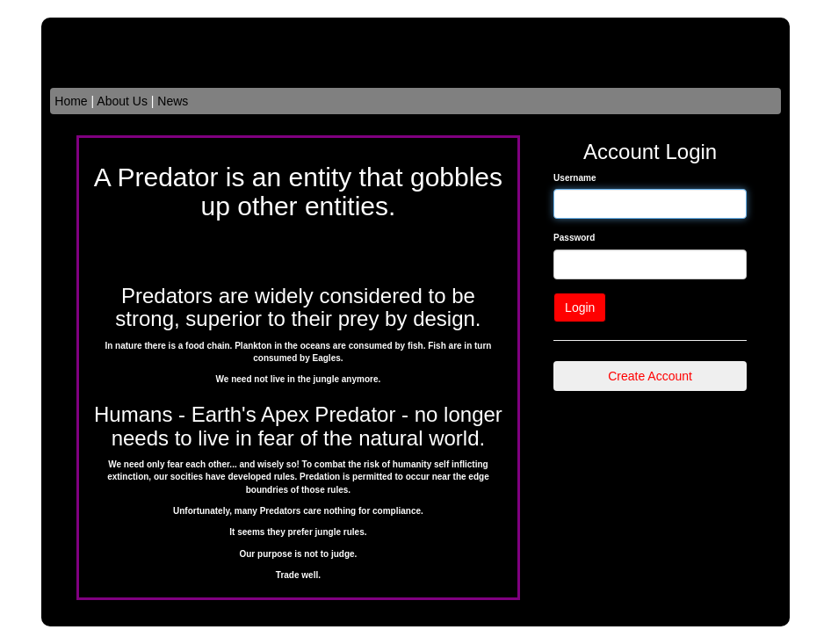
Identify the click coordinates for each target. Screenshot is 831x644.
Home (71, 101)
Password (574, 238)
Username (574, 178)
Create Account (650, 376)
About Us (122, 101)
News (173, 101)
